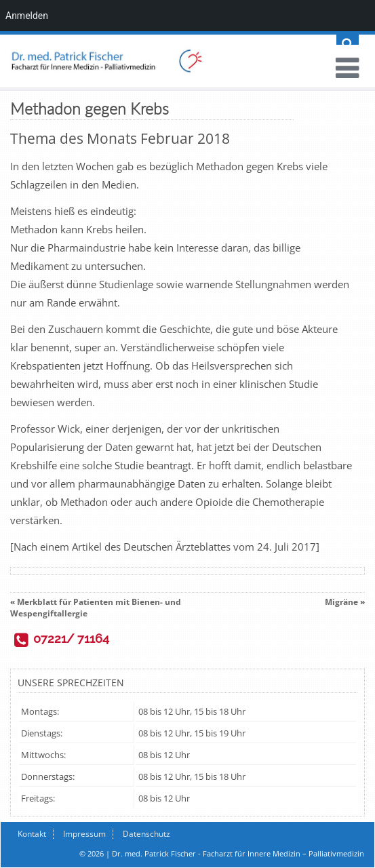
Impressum (84, 834)
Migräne (341, 602)
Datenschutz (146, 834)
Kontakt (32, 834)
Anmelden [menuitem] (27, 16)
